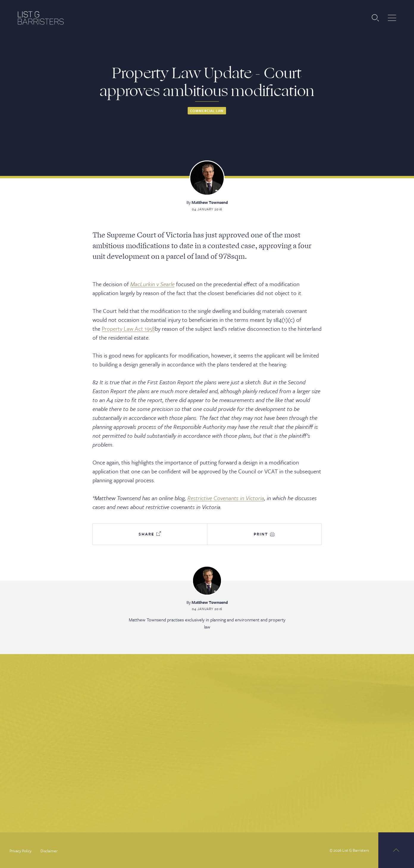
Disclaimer (49, 851)
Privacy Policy (21, 851)
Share (150, 534)
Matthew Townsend (210, 202)
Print (264, 534)
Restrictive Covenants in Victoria (226, 498)
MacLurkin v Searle (152, 284)
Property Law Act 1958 (128, 329)
